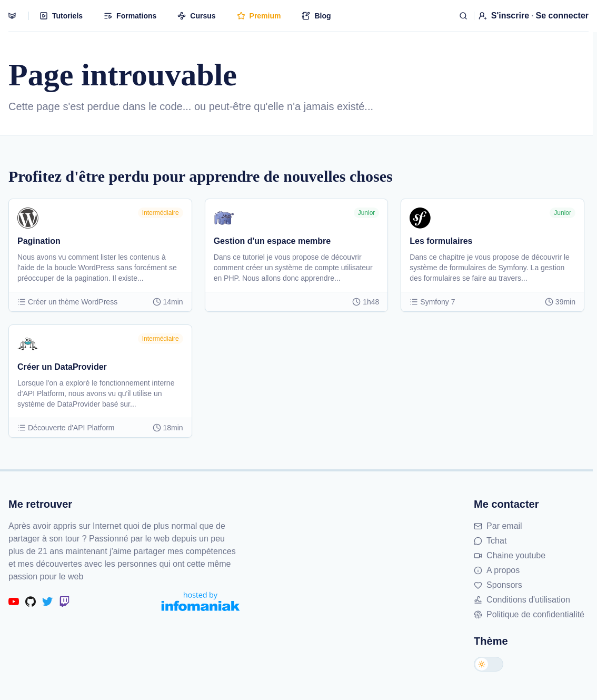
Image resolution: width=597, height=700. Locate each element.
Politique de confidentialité (529, 614)
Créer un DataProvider (62, 367)
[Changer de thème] (489, 664)
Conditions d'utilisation (522, 600)
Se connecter (562, 16)
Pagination (39, 241)
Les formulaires (441, 241)
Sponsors (498, 585)
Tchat (490, 541)
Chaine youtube (510, 555)
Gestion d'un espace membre (272, 241)
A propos (497, 570)
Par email (498, 526)
